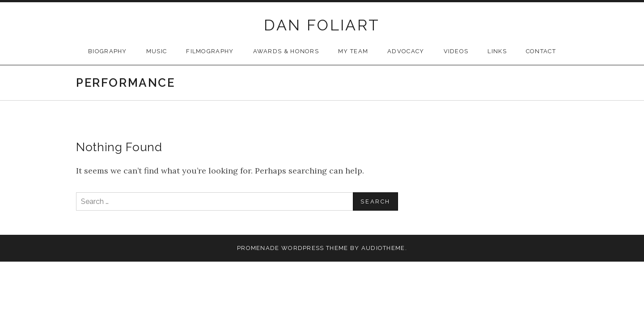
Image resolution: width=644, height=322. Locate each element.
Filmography (210, 51)
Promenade (258, 248)
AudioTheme (383, 248)
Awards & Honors (286, 51)
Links (497, 51)
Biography (108, 51)
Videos (456, 51)
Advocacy (406, 51)
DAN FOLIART (322, 25)
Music (157, 51)
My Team (353, 51)
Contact (541, 51)
